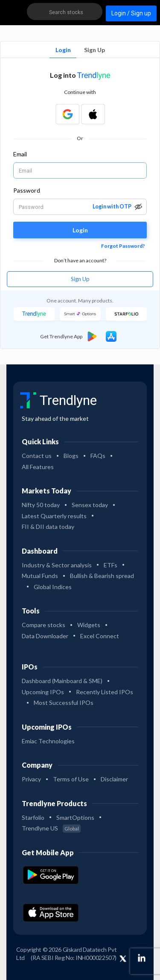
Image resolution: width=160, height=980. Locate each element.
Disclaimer (114, 779)
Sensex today (90, 505)
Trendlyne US (51, 828)
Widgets (89, 625)
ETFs (111, 565)
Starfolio (33, 817)
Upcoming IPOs (43, 692)
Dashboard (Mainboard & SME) (62, 681)
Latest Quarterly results (54, 516)
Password (27, 190)
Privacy (31, 779)
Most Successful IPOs (64, 703)
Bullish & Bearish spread (102, 576)
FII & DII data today (48, 527)
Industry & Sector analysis (57, 565)
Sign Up (95, 50)
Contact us (37, 456)
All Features (38, 467)
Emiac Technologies (48, 741)
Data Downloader (45, 636)
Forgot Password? (123, 246)
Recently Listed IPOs (105, 692)
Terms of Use (71, 779)
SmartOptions (75, 817)
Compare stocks (44, 625)
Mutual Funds (40, 576)
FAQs (98, 456)
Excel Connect (100, 636)
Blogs (71, 456)
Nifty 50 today (41, 505)
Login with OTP (112, 207)
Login (63, 50)
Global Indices (53, 587)
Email (20, 154)
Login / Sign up (131, 13)
